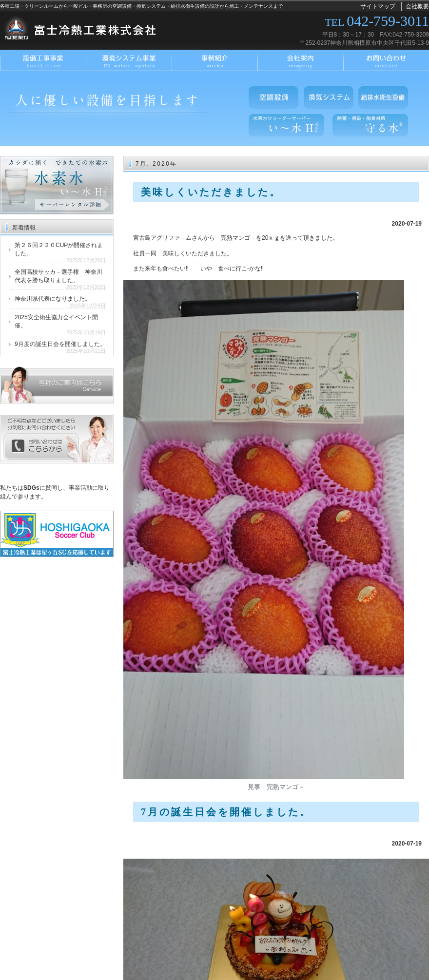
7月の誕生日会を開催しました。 (226, 812)
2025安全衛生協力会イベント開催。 (56, 321)
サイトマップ (378, 6)
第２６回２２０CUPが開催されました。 (59, 249)
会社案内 (300, 61)
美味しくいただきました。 (211, 192)
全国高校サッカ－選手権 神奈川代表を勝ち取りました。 (58, 276)
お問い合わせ (386, 61)
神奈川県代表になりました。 (53, 299)
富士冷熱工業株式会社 (84, 30)
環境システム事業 (129, 61)
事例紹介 (214, 61)
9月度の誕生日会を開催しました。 (60, 344)
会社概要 (417, 6)
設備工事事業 (43, 61)
